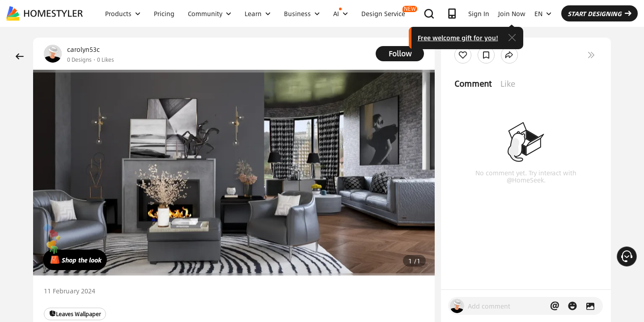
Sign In (479, 13)
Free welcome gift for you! (458, 38)
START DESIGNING (600, 13)
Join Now (512, 13)
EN (543, 13)
